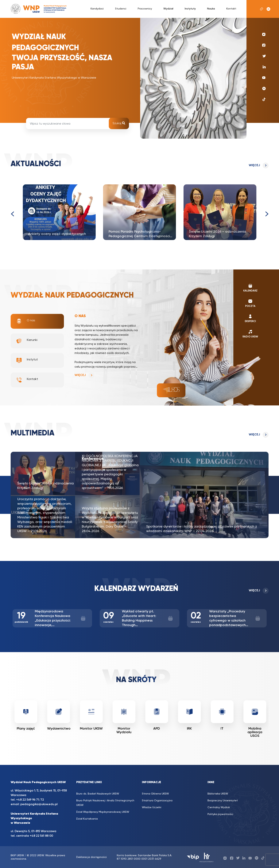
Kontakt (231, 9)
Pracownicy (145, 9)
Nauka (211, 9)
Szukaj (119, 123)
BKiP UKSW (17, 855)
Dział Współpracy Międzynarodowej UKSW (103, 812)
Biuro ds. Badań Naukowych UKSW (98, 794)
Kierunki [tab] (27, 341)
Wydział (168, 9)
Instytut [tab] (27, 360)
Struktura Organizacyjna (157, 801)
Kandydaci (97, 9)
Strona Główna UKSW (155, 794)
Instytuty (190, 9)
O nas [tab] (26, 321)
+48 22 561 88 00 (41, 836)
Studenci (121, 9)
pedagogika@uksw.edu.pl (39, 804)
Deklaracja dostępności (91, 857)
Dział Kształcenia (87, 819)
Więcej (254, 165)
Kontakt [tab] (27, 380)
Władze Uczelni (152, 807)
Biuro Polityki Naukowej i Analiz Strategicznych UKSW (105, 803)
